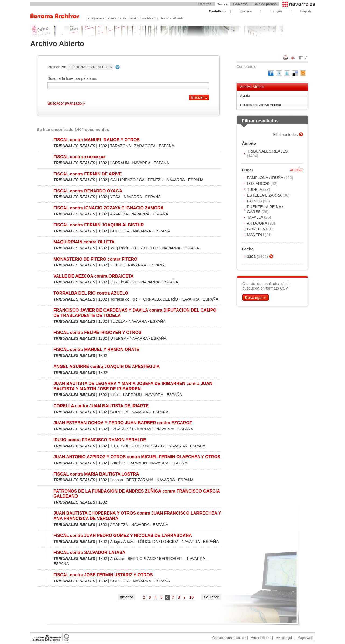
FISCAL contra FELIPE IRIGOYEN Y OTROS (97, 333)
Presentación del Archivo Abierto (132, 18)
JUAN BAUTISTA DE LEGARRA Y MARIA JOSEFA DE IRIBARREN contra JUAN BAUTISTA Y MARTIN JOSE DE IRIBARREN (133, 386)
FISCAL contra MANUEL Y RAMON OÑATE (96, 349)
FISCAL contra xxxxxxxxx (79, 157)
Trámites (204, 4)
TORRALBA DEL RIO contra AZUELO (91, 293)
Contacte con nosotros (229, 638)
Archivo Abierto (252, 87)
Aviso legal (284, 638)
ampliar (296, 170)
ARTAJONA (258, 223)
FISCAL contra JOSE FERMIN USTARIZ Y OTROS (103, 575)
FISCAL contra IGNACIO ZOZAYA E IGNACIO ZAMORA (108, 208)
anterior (127, 597)
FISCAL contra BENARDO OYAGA (88, 191)
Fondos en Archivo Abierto (261, 105)
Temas (222, 4)
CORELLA (256, 229)
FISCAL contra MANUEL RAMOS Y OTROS (96, 140)
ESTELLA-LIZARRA (265, 195)
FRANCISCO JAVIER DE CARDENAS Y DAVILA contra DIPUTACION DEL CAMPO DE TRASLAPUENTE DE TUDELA (135, 313)
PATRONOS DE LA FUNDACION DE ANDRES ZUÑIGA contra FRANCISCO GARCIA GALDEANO (137, 494)
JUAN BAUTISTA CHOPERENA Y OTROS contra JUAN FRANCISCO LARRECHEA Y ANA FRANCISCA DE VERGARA (137, 516)
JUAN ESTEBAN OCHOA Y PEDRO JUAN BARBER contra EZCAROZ (123, 423)
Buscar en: (57, 67)
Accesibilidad (261, 638)
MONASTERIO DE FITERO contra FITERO (95, 259)
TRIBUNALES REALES (267, 151)
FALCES (255, 201)
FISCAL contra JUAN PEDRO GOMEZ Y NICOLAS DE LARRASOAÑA (123, 535)
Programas (96, 18)
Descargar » (256, 298)
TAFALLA (256, 217)
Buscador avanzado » (66, 103)
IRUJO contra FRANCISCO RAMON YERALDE (100, 440)
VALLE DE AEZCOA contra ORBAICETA (93, 276)
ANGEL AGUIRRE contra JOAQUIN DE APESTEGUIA (106, 366)
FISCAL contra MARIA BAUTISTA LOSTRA (96, 474)
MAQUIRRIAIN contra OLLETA (84, 242)
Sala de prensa (265, 4)
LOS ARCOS (259, 184)
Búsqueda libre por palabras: (72, 78)
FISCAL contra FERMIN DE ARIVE (87, 174)
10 (191, 597)
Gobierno (241, 4)
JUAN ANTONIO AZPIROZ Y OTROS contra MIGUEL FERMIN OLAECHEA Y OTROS (137, 457)
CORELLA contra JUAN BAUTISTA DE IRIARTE (101, 406)
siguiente (211, 597)
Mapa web (305, 638)
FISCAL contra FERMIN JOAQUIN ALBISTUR (99, 225)
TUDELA (255, 190)
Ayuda (245, 96)
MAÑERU (256, 235)
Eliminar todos (286, 135)
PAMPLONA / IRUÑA (265, 178)
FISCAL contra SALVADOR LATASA (89, 552)
